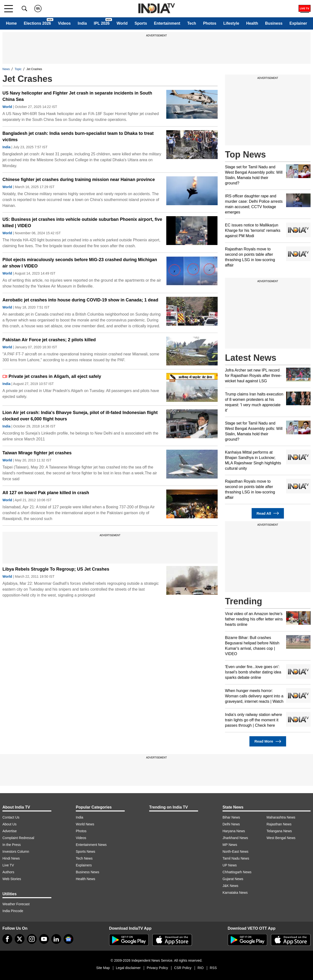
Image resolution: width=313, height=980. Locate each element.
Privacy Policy (157, 968)
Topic (18, 69)
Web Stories (12, 879)
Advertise (10, 831)
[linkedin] (56, 939)
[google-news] (68, 939)
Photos (210, 23)
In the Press (12, 845)
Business (274, 23)
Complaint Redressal (18, 838)
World (122, 23)
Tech (192, 23)
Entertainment (167, 23)
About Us (10, 824)
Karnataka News (235, 893)
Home (11, 23)
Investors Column (16, 852)
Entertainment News (91, 845)
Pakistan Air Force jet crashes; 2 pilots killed (49, 340)
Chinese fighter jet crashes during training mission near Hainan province (79, 180)
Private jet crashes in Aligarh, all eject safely (52, 376)
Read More (268, 741)
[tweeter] (20, 939)
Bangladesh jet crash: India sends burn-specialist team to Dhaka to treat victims (78, 137)
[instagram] (32, 939)
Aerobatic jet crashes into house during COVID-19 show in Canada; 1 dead (80, 300)
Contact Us (11, 817)
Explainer (298, 23)
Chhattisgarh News (237, 872)
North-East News (235, 852)
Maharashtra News (281, 817)
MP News (230, 845)
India (82, 23)
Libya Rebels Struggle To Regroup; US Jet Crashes (56, 569)
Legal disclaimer (128, 968)
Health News (85, 879)
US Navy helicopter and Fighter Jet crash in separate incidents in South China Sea (77, 96)
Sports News (85, 852)
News (6, 69)
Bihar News (231, 817)
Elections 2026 (37, 23)
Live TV (8, 865)
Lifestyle (231, 23)
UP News (230, 865)
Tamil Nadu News (236, 858)
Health (252, 23)
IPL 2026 (102, 23)
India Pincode (13, 911)
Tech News (84, 858)
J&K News (230, 886)
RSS (213, 968)
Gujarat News (233, 879)
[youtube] (44, 939)
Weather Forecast (16, 904)
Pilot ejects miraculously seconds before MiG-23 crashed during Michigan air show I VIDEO (80, 263)
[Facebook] (7, 939)
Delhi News (231, 824)
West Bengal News (281, 838)
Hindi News (11, 858)
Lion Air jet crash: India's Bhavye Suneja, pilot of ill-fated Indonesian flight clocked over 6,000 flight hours (80, 416)
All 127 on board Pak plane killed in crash (46, 493)
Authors (8, 872)
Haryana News (234, 831)
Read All (268, 513)
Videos (64, 23)
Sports (141, 23)
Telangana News (279, 831)
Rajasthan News (279, 824)
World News (85, 824)
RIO (201, 968)
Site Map (103, 968)
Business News (88, 872)
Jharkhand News (235, 838)
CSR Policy (183, 968)
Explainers (84, 865)
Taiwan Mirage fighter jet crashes (37, 453)
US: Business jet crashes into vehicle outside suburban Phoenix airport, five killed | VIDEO (82, 223)
